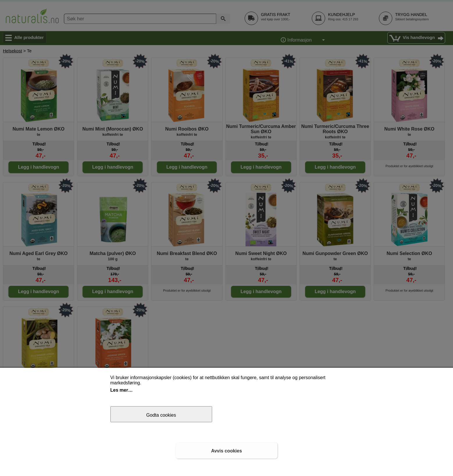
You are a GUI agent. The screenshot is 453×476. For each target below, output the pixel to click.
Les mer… (122, 390)
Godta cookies (161, 415)
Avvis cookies (226, 451)
